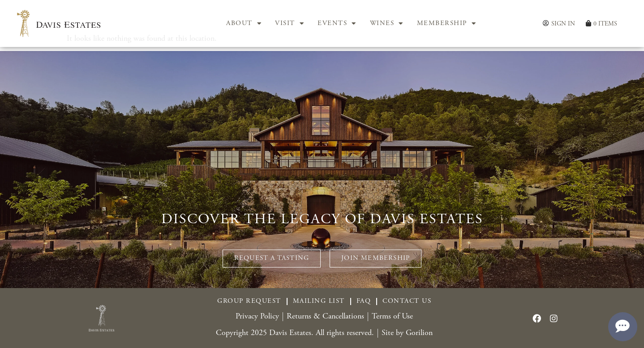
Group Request (249, 301)
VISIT (290, 24)
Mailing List (319, 301)
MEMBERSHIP (447, 24)
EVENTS (337, 24)
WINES (387, 24)
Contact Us (407, 301)
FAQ (364, 301)
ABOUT (244, 24)
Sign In (563, 24)
